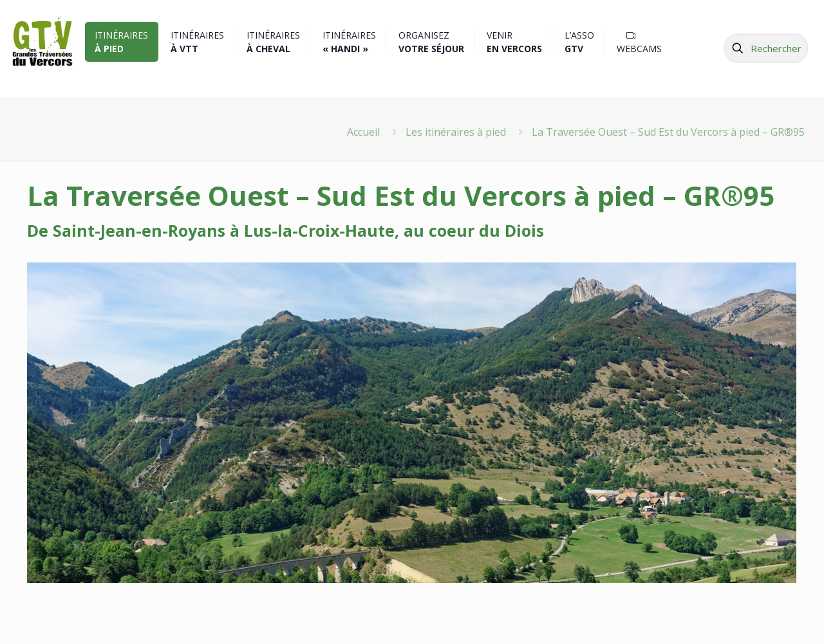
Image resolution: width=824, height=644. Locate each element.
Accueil (363, 132)
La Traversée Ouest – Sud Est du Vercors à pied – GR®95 (668, 132)
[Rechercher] (766, 48)
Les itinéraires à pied (456, 132)
